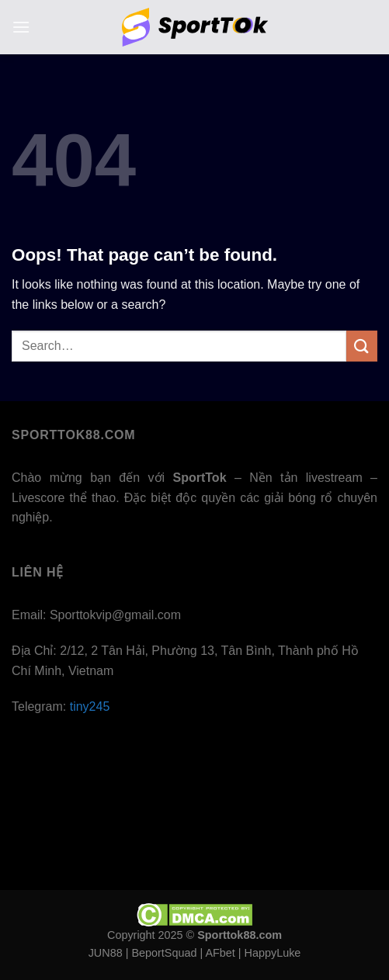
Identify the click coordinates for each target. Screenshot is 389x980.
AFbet (220, 953)
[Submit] (362, 346)
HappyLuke (273, 953)
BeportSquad (164, 953)
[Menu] (21, 27)
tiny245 (90, 706)
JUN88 (106, 953)
